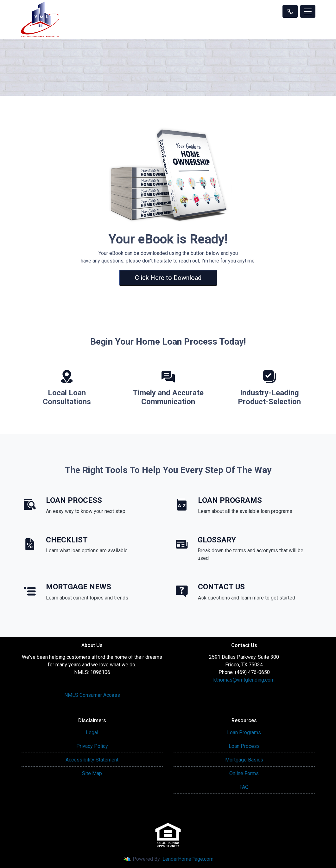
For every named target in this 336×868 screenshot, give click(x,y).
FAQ (244, 787)
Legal (92, 732)
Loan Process (244, 746)
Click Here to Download (168, 278)
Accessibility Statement (92, 760)
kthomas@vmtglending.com (244, 680)
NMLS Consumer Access (92, 695)
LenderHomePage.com (188, 859)
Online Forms (244, 773)
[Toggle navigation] (308, 11)
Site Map (92, 773)
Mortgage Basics (244, 760)
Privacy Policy (92, 746)
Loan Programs (244, 732)
